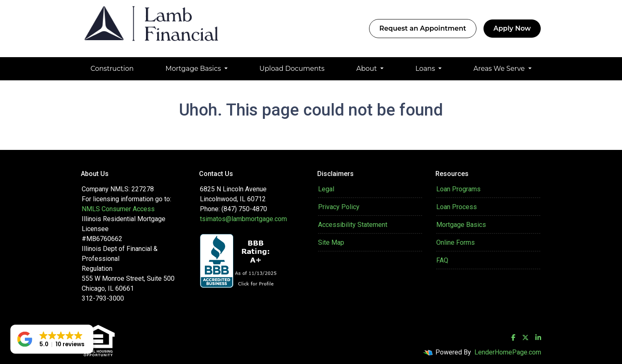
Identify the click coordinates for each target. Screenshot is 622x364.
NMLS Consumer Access (118, 209)
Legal (326, 189)
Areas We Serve (500, 69)
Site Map (331, 242)
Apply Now (512, 28)
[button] (52, 339)
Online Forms (456, 242)
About (367, 69)
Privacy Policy (339, 207)
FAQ (442, 260)
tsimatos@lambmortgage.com (243, 219)
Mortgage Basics (194, 69)
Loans (426, 69)
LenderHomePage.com (508, 352)
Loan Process (457, 207)
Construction (112, 69)
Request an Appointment (423, 28)
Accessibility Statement (353, 225)
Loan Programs (458, 189)
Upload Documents (292, 69)
